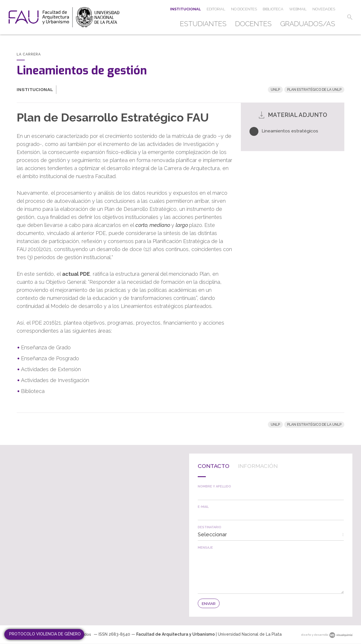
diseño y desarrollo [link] (327, 635)
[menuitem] (205, 24)
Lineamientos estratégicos (290, 131)
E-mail (203, 507)
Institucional (186, 9)
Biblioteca (273, 9)
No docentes (244, 9)
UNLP (275, 90)
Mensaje (205, 548)
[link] (64, 17)
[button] (349, 17)
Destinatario (210, 527)
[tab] (216, 470)
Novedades (324, 9)
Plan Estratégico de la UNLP (314, 90)
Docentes (253, 24)
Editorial (216, 9)
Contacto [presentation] (216, 465)
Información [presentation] (267, 465)
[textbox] (271, 494)
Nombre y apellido (214, 486)
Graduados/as (308, 24)
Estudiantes (203, 24)
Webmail (298, 9)
